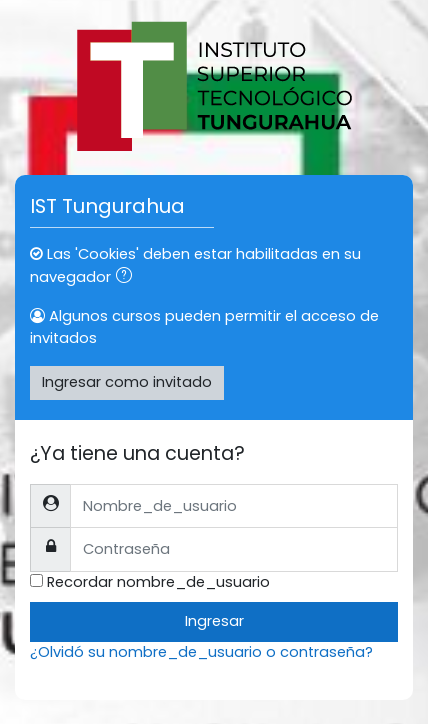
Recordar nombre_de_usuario (158, 582)
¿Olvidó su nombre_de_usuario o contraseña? (201, 652)
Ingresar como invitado (127, 382)
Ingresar (214, 621)
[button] (128, 278)
